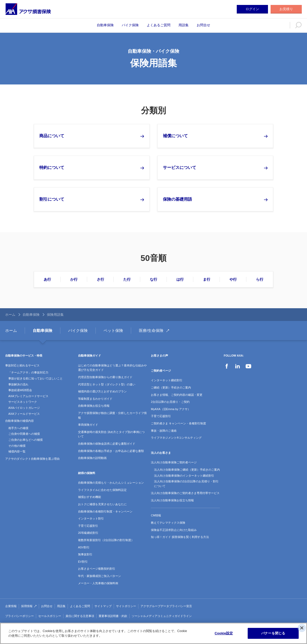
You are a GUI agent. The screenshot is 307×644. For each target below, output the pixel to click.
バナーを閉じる (273, 633)
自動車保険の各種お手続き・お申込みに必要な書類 (111, 451)
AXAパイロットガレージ (24, 408)
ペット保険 (113, 330)
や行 (233, 279)
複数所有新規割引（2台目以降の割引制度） (106, 540)
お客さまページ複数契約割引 (97, 569)
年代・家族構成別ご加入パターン (100, 576)
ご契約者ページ (161, 371)
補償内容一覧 (17, 451)
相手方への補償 (18, 428)
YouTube (248, 366)
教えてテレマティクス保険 (168, 523)
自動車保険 (105, 25)
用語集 (184, 25)
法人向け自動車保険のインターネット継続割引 (184, 476)
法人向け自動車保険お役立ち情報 (172, 500)
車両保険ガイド (88, 425)
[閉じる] (302, 628)
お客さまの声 (159, 356)
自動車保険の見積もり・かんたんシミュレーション (111, 483)
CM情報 (156, 515)
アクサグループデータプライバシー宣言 (166, 606)
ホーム (10, 315)
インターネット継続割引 (167, 380)
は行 (180, 279)
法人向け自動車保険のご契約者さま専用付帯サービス (185, 493)
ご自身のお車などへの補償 (25, 440)
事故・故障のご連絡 (164, 431)
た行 (127, 279)
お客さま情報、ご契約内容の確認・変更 (177, 395)
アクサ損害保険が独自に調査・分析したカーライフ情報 (112, 415)
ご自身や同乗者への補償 (24, 434)
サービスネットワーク (23, 402)
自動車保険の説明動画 (92, 458)
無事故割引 (85, 554)
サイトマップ (103, 606)
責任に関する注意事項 (80, 616)
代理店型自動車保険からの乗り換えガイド (105, 377)
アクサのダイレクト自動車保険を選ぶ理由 (32, 459)
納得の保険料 (87, 473)
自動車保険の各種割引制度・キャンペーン (105, 511)
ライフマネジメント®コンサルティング (176, 438)
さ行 (100, 279)
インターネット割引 (91, 518)
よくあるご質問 (159, 25)
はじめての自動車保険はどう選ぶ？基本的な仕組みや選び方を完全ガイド (112, 368)
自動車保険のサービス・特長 (24, 356)
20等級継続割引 (88, 533)
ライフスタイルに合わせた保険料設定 (102, 490)
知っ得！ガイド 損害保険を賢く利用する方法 (180, 537)
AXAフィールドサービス (24, 414)
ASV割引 (84, 547)
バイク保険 (130, 25)
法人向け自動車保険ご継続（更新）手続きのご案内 (187, 470)
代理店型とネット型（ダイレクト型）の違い (107, 384)
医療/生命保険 (151, 330)
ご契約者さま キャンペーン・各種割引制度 (178, 423)
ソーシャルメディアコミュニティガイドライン (162, 616)
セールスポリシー (50, 616)
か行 (74, 279)
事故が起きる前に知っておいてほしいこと (36, 378)
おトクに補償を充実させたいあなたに (102, 504)
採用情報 (27, 606)
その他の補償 (17, 446)
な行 (153, 279)
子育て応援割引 (88, 526)
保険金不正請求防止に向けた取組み (174, 530)
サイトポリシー (126, 606)
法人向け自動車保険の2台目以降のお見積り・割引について (186, 484)
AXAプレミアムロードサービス (28, 396)
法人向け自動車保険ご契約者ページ (174, 462)
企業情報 (11, 606)
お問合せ (203, 25)
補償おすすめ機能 (89, 497)
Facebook (227, 366)
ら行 (260, 279)
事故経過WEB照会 (20, 390)
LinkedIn (238, 366)
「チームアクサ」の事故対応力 (28, 372)
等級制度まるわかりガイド (95, 399)
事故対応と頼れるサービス (22, 365)
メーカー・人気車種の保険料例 (98, 583)
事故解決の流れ (18, 384)
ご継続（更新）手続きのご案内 (171, 387)
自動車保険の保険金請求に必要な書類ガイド (107, 444)
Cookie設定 (224, 633)
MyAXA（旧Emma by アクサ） (171, 409)
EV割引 (83, 562)
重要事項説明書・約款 (113, 616)
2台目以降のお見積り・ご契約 (170, 402)
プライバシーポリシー (20, 616)
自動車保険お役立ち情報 (94, 406)
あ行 (47, 279)
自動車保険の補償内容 (20, 421)
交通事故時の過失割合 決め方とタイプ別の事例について (111, 434)
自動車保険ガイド (89, 356)
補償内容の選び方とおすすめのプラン (102, 391)
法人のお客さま (161, 453)
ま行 (207, 279)
